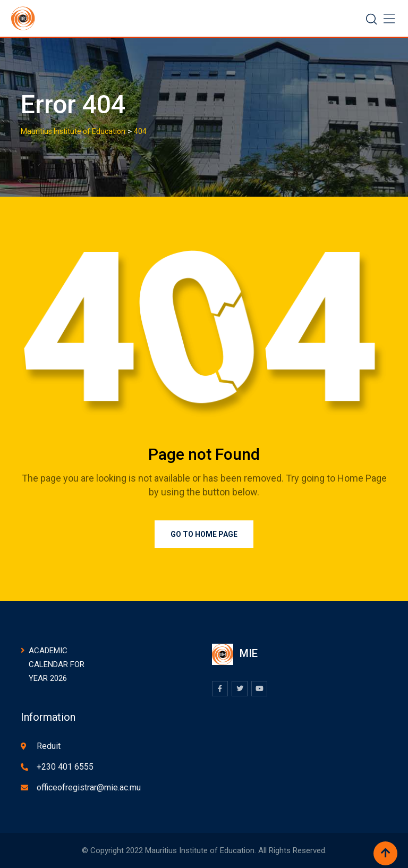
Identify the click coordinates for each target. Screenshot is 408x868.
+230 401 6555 (65, 767)
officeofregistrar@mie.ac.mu (89, 787)
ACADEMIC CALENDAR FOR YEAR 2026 (57, 664)
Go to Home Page (204, 534)
